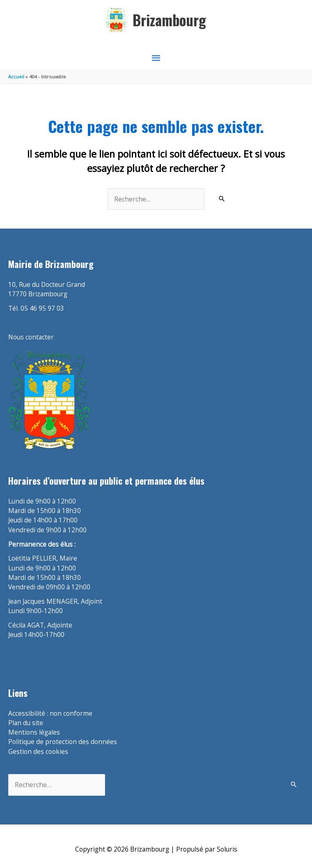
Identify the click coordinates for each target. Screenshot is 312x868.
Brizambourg (169, 20)
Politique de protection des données (63, 742)
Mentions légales (34, 732)
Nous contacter (31, 337)
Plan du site (26, 723)
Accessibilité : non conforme (50, 713)
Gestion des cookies (38, 751)
